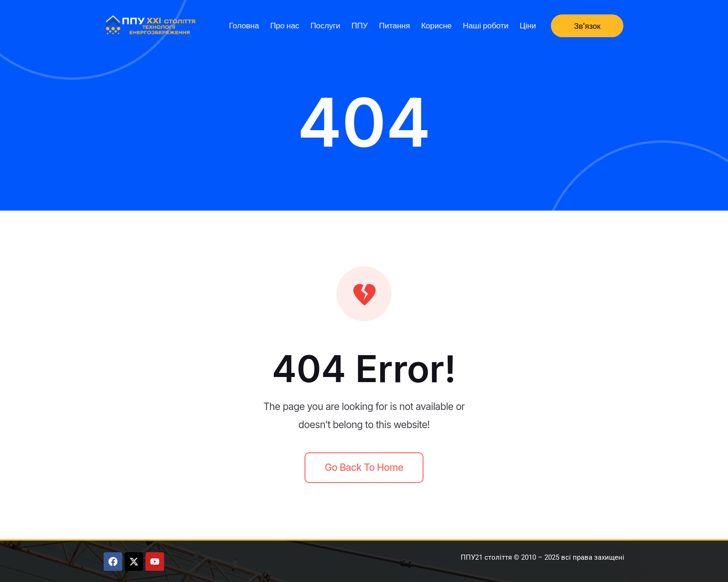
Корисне (437, 25)
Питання (394, 25)
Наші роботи (486, 25)
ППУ (360, 25)
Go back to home (364, 467)
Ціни (528, 25)
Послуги (325, 25)
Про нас (285, 25)
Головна (244, 25)
